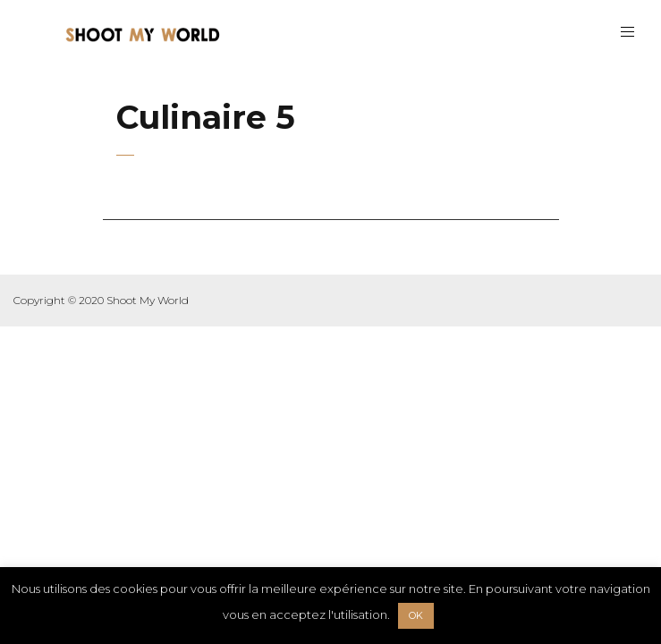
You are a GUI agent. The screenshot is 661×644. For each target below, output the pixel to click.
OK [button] (416, 615)
